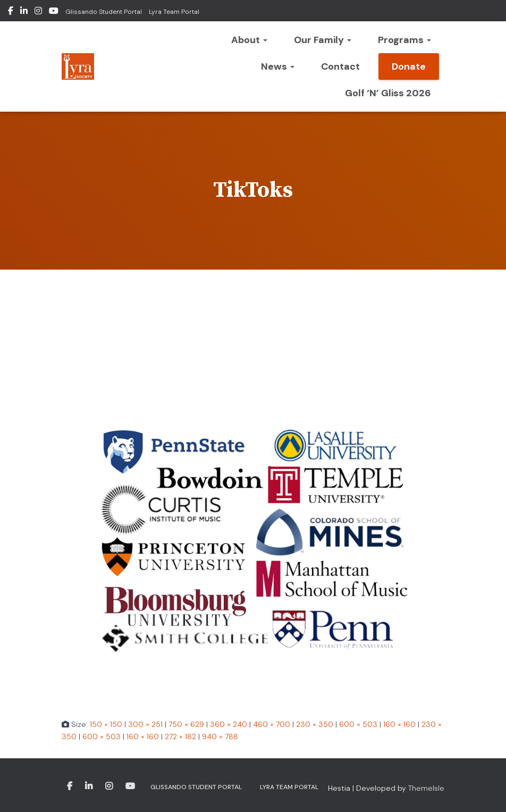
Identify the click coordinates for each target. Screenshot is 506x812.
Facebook (11, 12)
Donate (409, 66)
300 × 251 (145, 724)
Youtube (54, 12)
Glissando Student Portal (104, 12)
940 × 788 (220, 736)
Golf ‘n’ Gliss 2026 (388, 93)
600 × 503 (358, 724)
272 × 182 (180, 736)
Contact (340, 66)
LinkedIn (24, 12)
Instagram (38, 12)
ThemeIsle (426, 788)
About (249, 40)
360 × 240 (229, 724)
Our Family (323, 40)
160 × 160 (399, 724)
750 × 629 (186, 724)
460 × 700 (272, 724)
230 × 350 (315, 724)
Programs (404, 40)
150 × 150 (106, 724)
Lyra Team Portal (174, 12)
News (278, 66)
